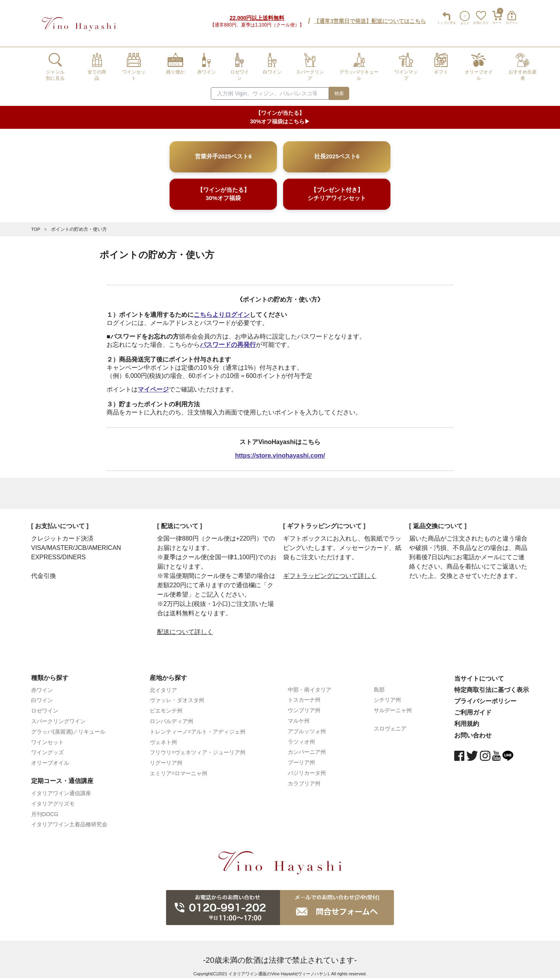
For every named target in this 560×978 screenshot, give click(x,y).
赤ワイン (42, 684)
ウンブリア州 (304, 704)
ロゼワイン (45, 705)
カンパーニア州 (307, 746)
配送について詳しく (185, 626)
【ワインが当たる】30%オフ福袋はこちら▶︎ (280, 111)
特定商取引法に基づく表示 (492, 684)
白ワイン (42, 694)
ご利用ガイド (473, 707)
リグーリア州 (166, 757)
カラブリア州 (304, 777)
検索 (339, 88)
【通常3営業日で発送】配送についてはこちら (367, 18)
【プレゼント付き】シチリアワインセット (337, 188)
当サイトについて (479, 672)
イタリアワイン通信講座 (61, 787)
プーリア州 (301, 757)
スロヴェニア (390, 723)
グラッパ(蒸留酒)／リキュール (68, 725)
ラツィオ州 (301, 736)
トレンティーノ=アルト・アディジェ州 (198, 725)
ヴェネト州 (163, 736)
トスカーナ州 (304, 694)
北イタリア (163, 684)
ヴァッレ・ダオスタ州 (177, 694)
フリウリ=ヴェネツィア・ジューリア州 (198, 746)
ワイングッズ (47, 746)
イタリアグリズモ (53, 797)
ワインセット (47, 736)
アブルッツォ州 (307, 725)
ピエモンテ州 (166, 705)
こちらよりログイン (222, 309)
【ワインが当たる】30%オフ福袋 (223, 188)
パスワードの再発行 (228, 338)
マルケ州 (299, 715)
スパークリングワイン (58, 715)
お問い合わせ (473, 729)
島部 (379, 683)
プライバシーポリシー (485, 695)
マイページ (153, 383)
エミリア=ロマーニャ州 (178, 767)
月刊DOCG (45, 808)
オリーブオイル (50, 757)
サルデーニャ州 (393, 704)
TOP (36, 223)
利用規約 (467, 718)
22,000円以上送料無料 (255, 15)
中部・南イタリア (310, 683)
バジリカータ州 (307, 767)
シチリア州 (387, 694)
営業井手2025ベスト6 (223, 151)
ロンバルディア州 (171, 715)
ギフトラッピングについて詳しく (330, 570)
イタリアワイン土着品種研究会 (69, 818)
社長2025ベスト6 (337, 151)
